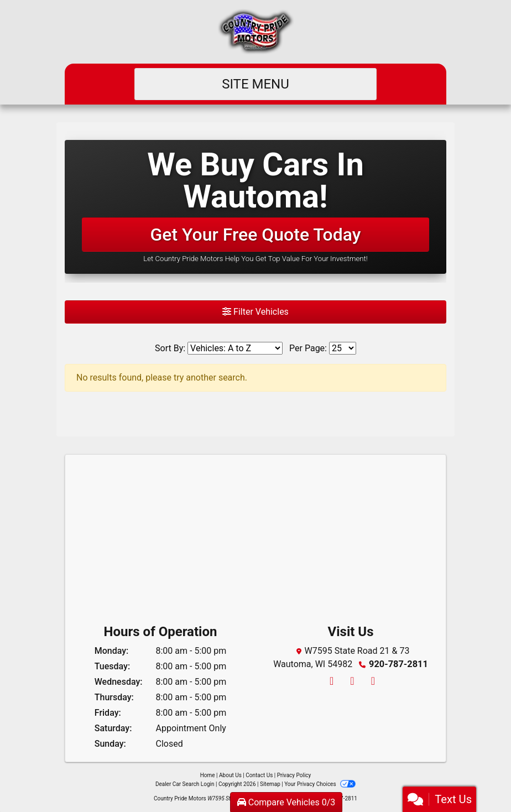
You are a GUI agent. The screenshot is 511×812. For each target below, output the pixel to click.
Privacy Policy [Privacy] (294, 775)
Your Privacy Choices (320, 784)
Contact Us (259, 775)
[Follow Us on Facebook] (331, 682)
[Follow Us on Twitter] (351, 682)
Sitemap (270, 784)
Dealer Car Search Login (185, 784)
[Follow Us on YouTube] (371, 682)
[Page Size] (343, 348)
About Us (230, 775)
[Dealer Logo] (256, 32)
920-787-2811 (398, 664)
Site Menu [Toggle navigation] (255, 84)
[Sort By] (235, 348)
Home (208, 775)
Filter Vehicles (255, 312)
